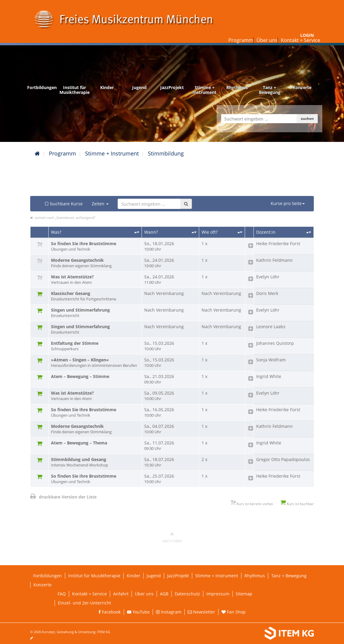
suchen (307, 119)
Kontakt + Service (301, 40)
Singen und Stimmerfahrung (95, 313)
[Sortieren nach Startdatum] (194, 232)
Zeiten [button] (100, 204)
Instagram (169, 612)
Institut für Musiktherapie (94, 576)
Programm (241, 40)
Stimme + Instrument (112, 153)
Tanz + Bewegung (289, 576)
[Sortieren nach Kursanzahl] (240, 232)
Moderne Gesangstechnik (95, 263)
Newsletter (201, 612)
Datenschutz (187, 594)
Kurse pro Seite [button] (288, 203)
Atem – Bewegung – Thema (79, 443)
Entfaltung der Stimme (95, 346)
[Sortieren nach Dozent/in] (309, 232)
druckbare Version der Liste (63, 497)
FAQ (62, 594)
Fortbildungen (48, 576)
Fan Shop (234, 612)
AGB (164, 594)
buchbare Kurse (63, 204)
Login (307, 35)
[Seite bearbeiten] (35, 638)
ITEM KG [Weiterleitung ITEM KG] (104, 632)
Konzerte (43, 585)
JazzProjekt (178, 576)
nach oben (172, 537)
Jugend (154, 576)
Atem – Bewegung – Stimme (80, 376)
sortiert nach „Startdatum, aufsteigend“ (65, 218)
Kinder (134, 576)
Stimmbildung (166, 153)
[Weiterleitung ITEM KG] (250, 633)
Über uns (267, 40)
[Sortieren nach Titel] (137, 232)
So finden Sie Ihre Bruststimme (95, 246)
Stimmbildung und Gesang (95, 462)
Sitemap (244, 594)
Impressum (218, 594)
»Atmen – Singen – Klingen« (95, 363)
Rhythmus (255, 576)
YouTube (138, 612)
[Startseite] (37, 153)
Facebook (110, 612)
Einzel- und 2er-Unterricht (84, 603)
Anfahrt (121, 594)
